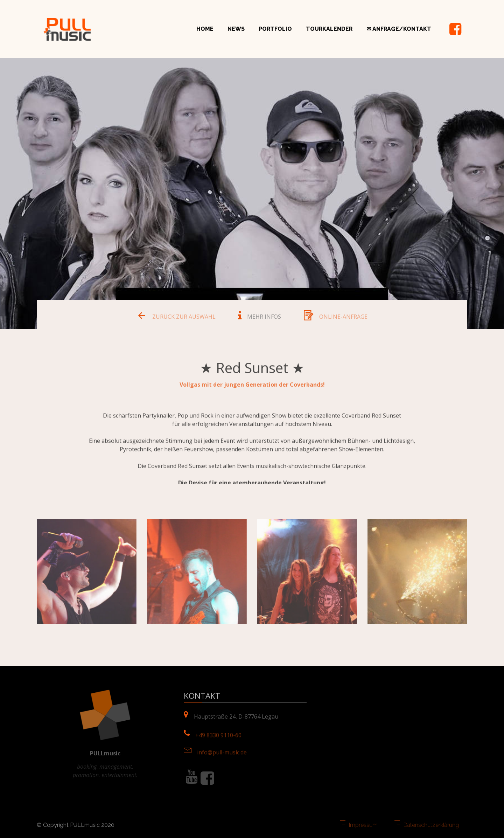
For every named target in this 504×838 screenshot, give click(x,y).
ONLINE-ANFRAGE (343, 319)
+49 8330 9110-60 (218, 737)
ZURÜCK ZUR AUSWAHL (184, 319)
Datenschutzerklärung (431, 827)
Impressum (363, 827)
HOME (205, 29)
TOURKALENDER (329, 29)
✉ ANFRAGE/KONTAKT (399, 29)
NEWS (236, 29)
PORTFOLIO (275, 29)
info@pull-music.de (222, 754)
